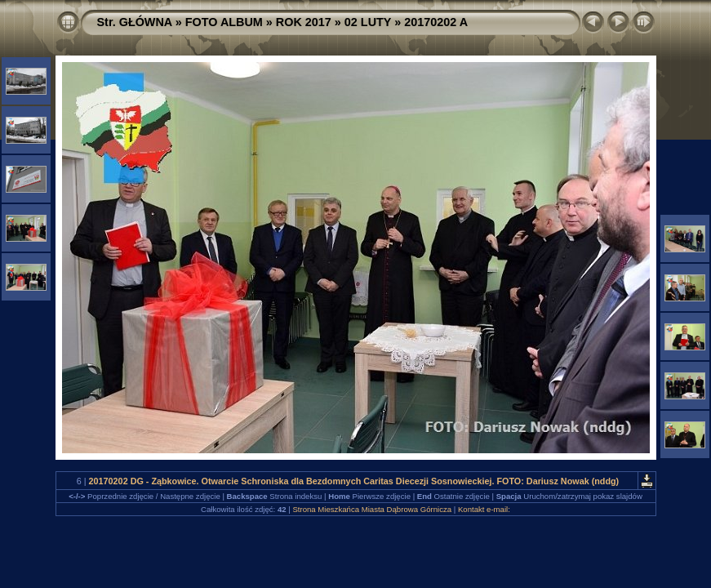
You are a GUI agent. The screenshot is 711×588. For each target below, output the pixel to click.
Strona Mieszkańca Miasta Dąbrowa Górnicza (372, 509)
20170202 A (436, 22)
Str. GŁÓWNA (135, 22)
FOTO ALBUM (224, 22)
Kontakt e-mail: (484, 509)
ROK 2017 (304, 22)
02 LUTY (368, 22)
